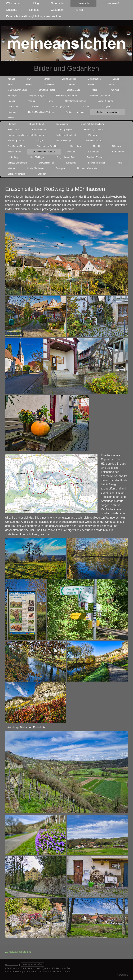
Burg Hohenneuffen (65, 157)
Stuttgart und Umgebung (108, 112)
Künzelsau (71, 163)
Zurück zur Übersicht (18, 952)
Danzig (116, 79)
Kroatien (36, 107)
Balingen (71, 152)
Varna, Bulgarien (106, 101)
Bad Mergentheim (16, 141)
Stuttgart (12, 124)
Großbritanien (94, 79)
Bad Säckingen (37, 157)
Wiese (11, 118)
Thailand (86, 107)
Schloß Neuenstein (17, 174)
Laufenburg (13, 157)
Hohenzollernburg (94, 141)
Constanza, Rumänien (76, 101)
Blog (36, 3)
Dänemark (71, 84)
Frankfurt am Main (16, 146)
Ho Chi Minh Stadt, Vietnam (41, 112)
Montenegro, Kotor (61, 107)
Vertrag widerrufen (32, 964)
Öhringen (42, 174)
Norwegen (13, 96)
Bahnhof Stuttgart (36, 124)
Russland (92, 84)
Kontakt (34, 10)
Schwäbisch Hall (46, 163)
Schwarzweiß (111, 3)
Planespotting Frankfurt (47, 146)
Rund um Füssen (94, 157)
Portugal (31, 101)
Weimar (11, 168)
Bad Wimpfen (94, 152)
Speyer (40, 141)
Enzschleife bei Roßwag (44, 152)
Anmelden (122, 975)
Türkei (50, 101)
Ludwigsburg (62, 124)
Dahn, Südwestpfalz (64, 141)
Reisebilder (83, 3)
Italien (95, 90)
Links (80, 10)
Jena (120, 163)
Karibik (47, 79)
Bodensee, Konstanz (93, 130)
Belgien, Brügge (37, 96)
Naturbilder (58, 3)
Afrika (111, 84)
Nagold (96, 146)
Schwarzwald (14, 130)
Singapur (12, 112)
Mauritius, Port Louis (17, 90)
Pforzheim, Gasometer (87, 168)
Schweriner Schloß (97, 163)
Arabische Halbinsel (75, 112)
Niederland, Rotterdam (101, 96)
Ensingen (60, 168)
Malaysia (106, 107)
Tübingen (116, 146)
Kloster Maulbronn (35, 168)
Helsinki (28, 84)
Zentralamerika (69, 79)
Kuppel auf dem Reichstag (92, 124)
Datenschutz (12, 964)
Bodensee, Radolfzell (66, 135)
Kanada (11, 79)
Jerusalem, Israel (47, 90)
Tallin (10, 84)
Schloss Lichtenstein (17, 163)
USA (29, 79)
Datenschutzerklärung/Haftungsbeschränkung (34, 16)
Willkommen (14, 3)
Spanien (12, 101)
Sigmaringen (118, 152)
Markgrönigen (65, 130)
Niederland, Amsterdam (67, 96)
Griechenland (14, 107)
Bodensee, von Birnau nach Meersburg (26, 135)
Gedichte (12, 10)
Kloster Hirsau (14, 152)
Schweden (49, 84)
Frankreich (115, 90)
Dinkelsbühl (76, 146)
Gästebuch (57, 10)
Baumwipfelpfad (40, 130)
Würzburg (92, 135)
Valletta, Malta (73, 90)
